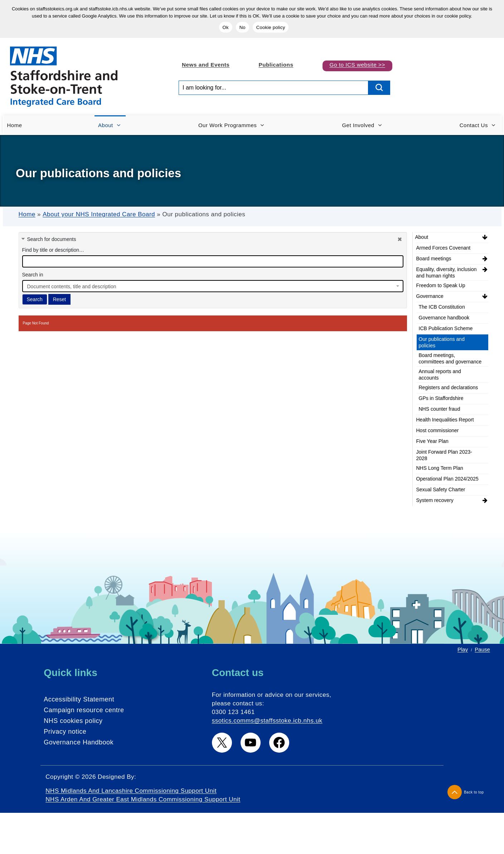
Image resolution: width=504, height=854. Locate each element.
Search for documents (52, 239)
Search (35, 299)
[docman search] (213, 261)
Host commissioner (438, 430)
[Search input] (273, 88)
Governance (430, 296)
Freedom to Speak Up (441, 285)
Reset (60, 299)
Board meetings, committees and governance (450, 358)
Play (463, 649)
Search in (33, 275)
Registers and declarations (449, 387)
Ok (226, 27)
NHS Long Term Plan (440, 468)
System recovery (435, 500)
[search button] (379, 88)
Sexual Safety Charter (441, 489)
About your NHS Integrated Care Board (99, 214)
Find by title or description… (53, 250)
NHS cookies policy (73, 721)
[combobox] (213, 286)
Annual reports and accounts (440, 375)
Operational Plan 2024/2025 (447, 479)
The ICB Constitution (442, 307)
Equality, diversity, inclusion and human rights (447, 272)
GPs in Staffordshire (441, 398)
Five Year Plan (432, 441)
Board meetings (434, 259)
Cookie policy (271, 27)
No (243, 27)
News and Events (206, 65)
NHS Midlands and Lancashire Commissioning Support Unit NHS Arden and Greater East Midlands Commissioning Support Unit (143, 795)
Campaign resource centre (84, 710)
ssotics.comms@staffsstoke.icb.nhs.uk (267, 721)
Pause (482, 649)
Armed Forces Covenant (444, 248)
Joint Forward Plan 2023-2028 (444, 455)
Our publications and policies (442, 342)
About (422, 237)
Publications (276, 65)
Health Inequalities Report (445, 420)
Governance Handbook (79, 742)
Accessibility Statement (79, 699)
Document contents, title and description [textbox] (72, 286)
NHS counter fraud (440, 409)
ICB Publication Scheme (446, 328)
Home (27, 214)
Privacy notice (65, 732)
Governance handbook (444, 318)
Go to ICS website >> (357, 65)
